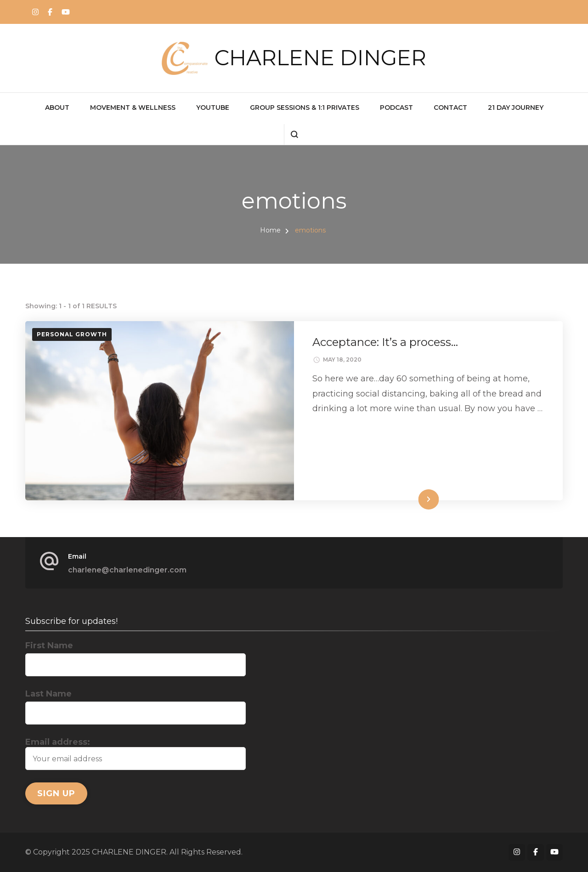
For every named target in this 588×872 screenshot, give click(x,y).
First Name (49, 646)
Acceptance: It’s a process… (385, 342)
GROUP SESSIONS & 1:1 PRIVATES (305, 108)
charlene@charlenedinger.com (127, 570)
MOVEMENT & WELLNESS (133, 108)
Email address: (136, 753)
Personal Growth (72, 334)
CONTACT (450, 108)
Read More (413, 499)
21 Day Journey (516, 108)
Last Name (48, 694)
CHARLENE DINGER (320, 58)
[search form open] (294, 134)
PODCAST (396, 108)
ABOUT (57, 108)
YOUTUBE (213, 108)
